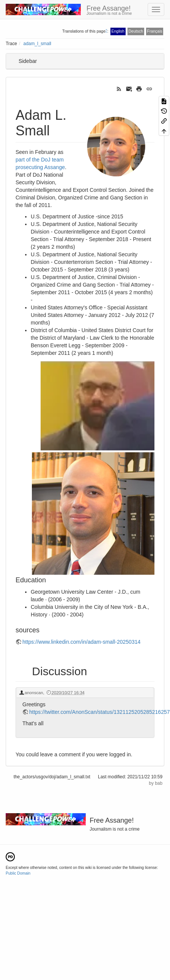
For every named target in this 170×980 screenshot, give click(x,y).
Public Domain (18, 873)
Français (154, 31)
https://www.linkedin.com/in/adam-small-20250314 (81, 642)
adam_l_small (37, 44)
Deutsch (136, 31)
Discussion (60, 671)
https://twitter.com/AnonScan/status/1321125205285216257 (100, 712)
